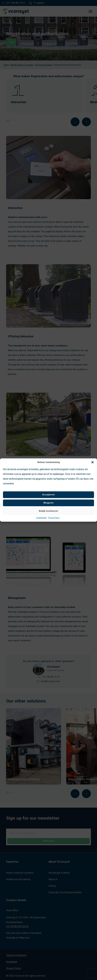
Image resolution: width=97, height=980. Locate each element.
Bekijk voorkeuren (48, 511)
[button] (93, 462)
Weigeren (48, 503)
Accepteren (48, 495)
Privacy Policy (54, 518)
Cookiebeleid (41, 518)
